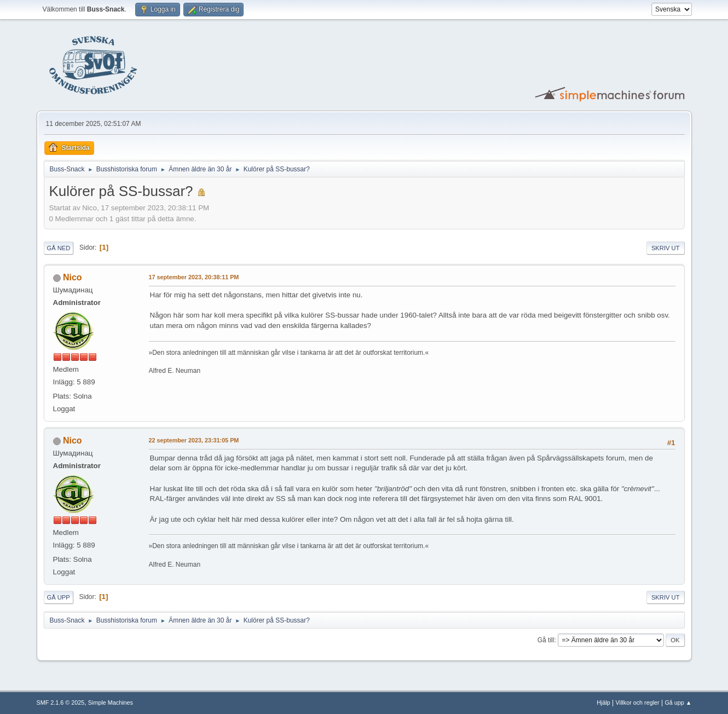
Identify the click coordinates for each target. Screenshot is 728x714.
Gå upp (59, 597)
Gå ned (59, 248)
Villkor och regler (638, 703)
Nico (73, 277)
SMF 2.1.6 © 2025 (61, 703)
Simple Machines (111, 703)
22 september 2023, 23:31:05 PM (194, 440)
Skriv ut (666, 248)
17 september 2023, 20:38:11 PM (194, 277)
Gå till (546, 640)
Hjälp (603, 703)
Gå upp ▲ (678, 703)
